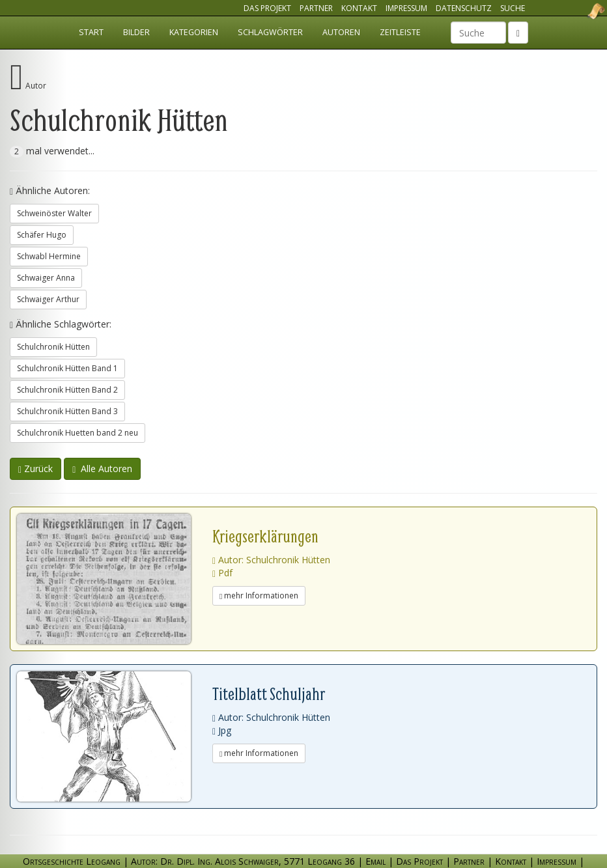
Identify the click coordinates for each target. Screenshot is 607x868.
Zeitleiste (400, 32)
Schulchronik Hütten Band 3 (67, 411)
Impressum (406, 8)
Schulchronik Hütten (53, 347)
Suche (513, 8)
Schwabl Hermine (49, 256)
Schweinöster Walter (54, 213)
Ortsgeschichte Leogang (580, 11)
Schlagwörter (270, 32)
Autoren (341, 32)
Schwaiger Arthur (48, 299)
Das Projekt (267, 8)
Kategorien (194, 32)
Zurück (35, 469)
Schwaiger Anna (46, 278)
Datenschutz (464, 8)
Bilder (136, 32)
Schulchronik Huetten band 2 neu (78, 433)
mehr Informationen (259, 595)
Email (375, 861)
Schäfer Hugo (42, 235)
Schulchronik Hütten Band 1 (67, 368)
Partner (316, 8)
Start (91, 32)
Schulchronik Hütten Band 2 (67, 390)
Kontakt (359, 8)
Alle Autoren (102, 469)
